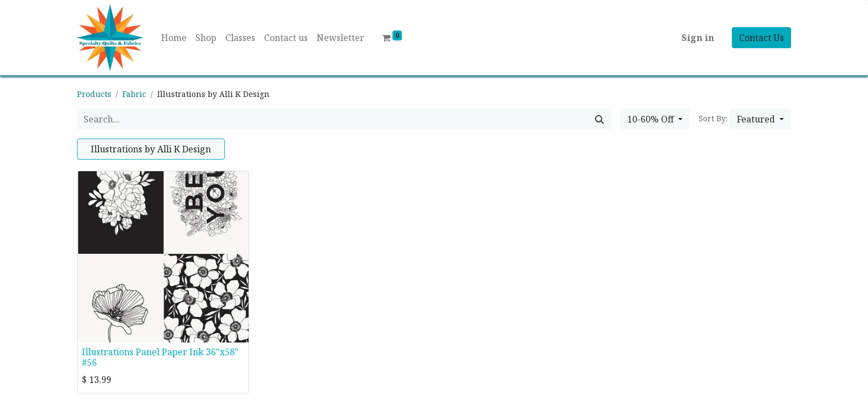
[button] (760, 119)
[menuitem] (174, 38)
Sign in (698, 38)
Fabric (134, 94)
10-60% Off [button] (652, 119)
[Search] (600, 119)
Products (94, 94)
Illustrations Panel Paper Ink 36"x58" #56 (160, 357)
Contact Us (761, 38)
